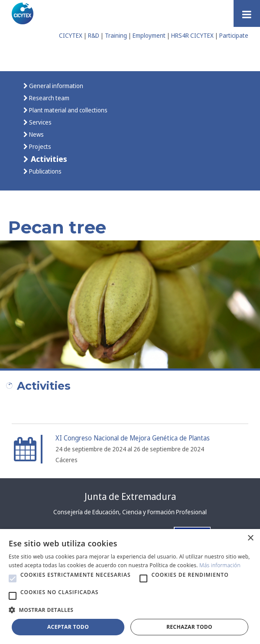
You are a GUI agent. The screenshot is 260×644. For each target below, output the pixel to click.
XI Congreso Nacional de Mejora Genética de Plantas (133, 438)
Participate (234, 35)
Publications (45, 171)
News (36, 134)
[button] (13, 578)
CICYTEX (71, 35)
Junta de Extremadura (130, 496)
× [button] (250, 538)
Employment (149, 35)
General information (55, 86)
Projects (39, 146)
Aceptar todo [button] (68, 627)
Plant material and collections (68, 110)
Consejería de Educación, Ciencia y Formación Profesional (130, 512)
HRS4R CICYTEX (192, 35)
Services (40, 122)
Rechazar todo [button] (189, 627)
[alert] (130, 586)
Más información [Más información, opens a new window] (220, 565)
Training (116, 35)
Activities (48, 159)
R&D (94, 35)
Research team (49, 98)
